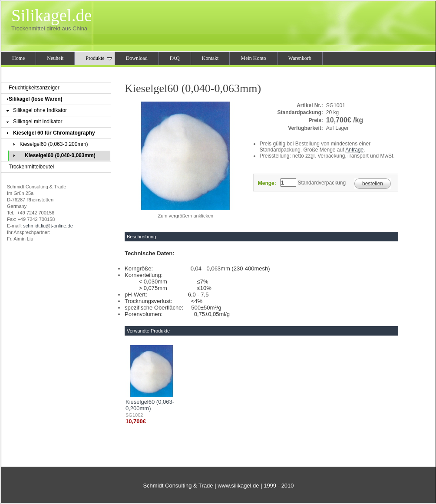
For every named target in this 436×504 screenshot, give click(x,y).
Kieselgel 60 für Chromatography (54, 133)
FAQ (175, 58)
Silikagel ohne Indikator (40, 110)
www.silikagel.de (238, 486)
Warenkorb (300, 58)
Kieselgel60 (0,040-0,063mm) (60, 155)
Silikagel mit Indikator (38, 122)
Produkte (99, 58)
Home (18, 58)
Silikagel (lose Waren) (36, 99)
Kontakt (210, 58)
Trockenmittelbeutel (31, 167)
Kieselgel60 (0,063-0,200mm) (54, 144)
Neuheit (55, 58)
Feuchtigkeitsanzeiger (34, 88)
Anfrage (354, 150)
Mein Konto (253, 58)
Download (137, 58)
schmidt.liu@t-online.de (48, 226)
